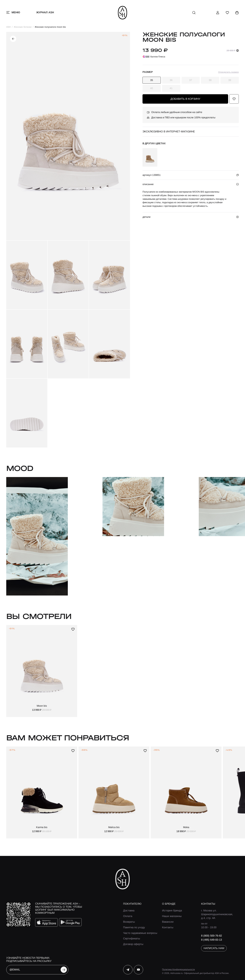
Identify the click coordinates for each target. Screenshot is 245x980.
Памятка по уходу (134, 927)
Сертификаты (132, 939)
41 (171, 88)
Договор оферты (133, 944)
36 (171, 80)
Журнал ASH (45, 12)
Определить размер (228, 72)
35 (152, 80)
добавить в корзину (185, 99)
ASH (8, 27)
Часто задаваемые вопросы (140, 933)
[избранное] (227, 13)
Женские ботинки (23, 27)
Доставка (129, 911)
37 (191, 80)
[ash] (123, 13)
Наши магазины (172, 916)
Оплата (128, 916)
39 (230, 80)
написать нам (214, 948)
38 (210, 80)
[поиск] (194, 13)
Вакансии (168, 922)
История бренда (172, 911)
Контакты (168, 927)
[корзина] (237, 13)
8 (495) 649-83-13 (211, 940)
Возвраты (129, 922)
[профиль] (218, 13)
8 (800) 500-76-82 (211, 936)
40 (152, 88)
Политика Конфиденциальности (178, 969)
